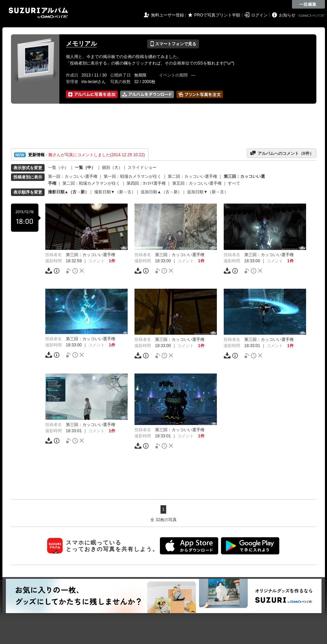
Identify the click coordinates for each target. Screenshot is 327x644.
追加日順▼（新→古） (208, 192)
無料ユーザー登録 (167, 15)
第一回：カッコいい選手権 (73, 176)
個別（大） (112, 168)
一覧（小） (58, 168)
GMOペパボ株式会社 (312, 16)
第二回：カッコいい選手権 (192, 176)
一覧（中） (85, 168)
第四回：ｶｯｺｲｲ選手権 (146, 183)
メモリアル (81, 44)
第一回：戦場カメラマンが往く (132, 176)
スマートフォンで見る (173, 44)
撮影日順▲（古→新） (69, 192)
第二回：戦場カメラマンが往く (91, 183)
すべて (234, 183)
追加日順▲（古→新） (161, 192)
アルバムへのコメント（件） (282, 153)
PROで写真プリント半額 (217, 15)
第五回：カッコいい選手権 (197, 183)
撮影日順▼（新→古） (115, 192)
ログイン (259, 15)
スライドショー (142, 168)
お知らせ (287, 15)
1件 (112, 261)
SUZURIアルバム (38, 13)
